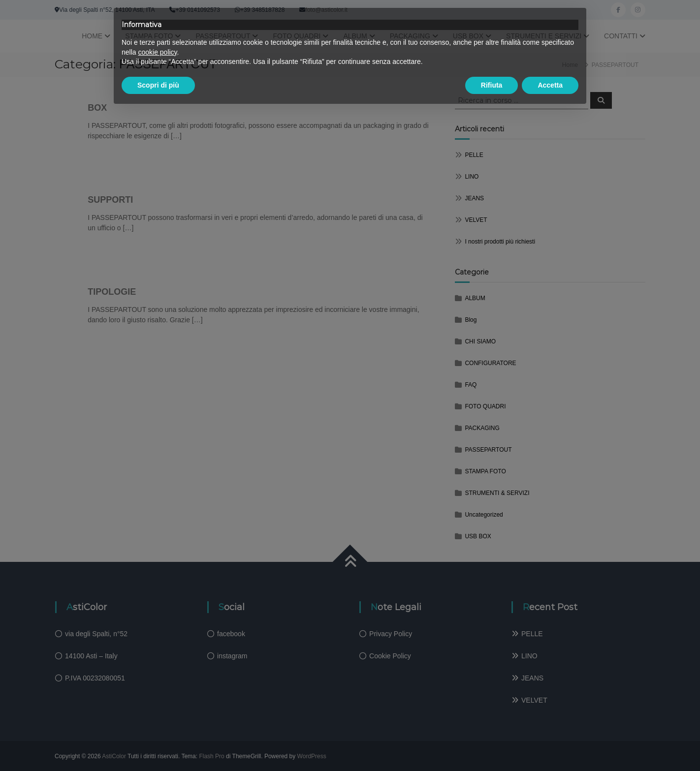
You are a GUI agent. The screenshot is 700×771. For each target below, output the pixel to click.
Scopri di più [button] (158, 85)
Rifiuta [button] (492, 85)
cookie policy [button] (157, 52)
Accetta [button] (550, 85)
